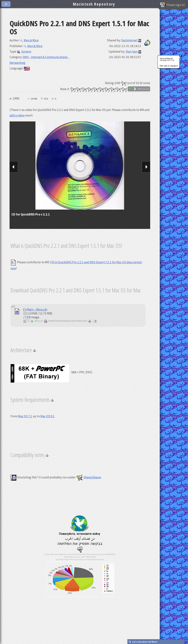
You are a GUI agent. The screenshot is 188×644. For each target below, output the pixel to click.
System (24, 52)
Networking (17, 63)
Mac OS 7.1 (25, 416)
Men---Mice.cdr (35, 309)
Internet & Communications (49, 57)
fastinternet (129, 40)
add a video (17, 115)
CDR (28, 317)
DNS (26, 57)
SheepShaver (89, 477)
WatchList (139, 89)
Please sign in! (172, 5)
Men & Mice (29, 40)
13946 (34, 99)
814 (46, 99)
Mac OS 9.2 (47, 416)
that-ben (132, 52)
